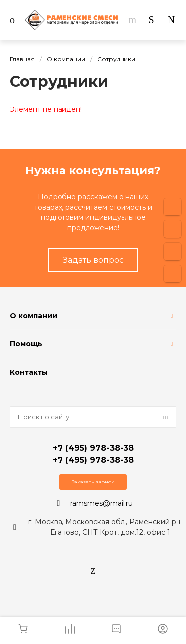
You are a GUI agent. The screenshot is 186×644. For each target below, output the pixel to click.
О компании (33, 316)
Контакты (29, 372)
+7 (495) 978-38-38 (93, 448)
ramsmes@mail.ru (102, 503)
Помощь (26, 344)
